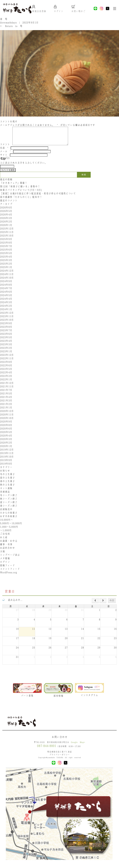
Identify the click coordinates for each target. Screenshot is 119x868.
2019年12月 (7, 453)
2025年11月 (7, 236)
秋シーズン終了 (9, 502)
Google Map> (78, 746)
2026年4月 (6, 218)
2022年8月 (6, 366)
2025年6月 (6, 253)
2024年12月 (7, 274)
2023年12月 (7, 317)
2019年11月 (7, 457)
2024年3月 (6, 306)
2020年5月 (6, 436)
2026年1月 (6, 229)
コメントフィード (10, 573)
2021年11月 (7, 390)
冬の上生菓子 (7, 478)
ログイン (5, 566)
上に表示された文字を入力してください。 (24, 167)
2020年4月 (6, 439)
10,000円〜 (6, 524)
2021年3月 (6, 404)
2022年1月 (6, 383)
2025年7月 (6, 250)
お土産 (4, 541)
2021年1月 (6, 411)
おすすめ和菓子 (9, 520)
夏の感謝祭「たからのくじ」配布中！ (21, 201)
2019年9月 (6, 464)
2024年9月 (6, 285)
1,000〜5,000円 (9, 531)
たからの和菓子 (9, 517)
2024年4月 (6, 302)
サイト (4, 159)
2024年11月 (7, 278)
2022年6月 (6, 369)
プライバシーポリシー (60, 759)
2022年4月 (6, 376)
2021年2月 (6, 408)
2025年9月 (6, 243)
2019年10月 (7, 460)
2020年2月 (6, 446)
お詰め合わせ (7, 552)
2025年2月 (6, 267)
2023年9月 (6, 327)
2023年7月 (6, 334)
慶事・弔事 (6, 548)
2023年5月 (6, 341)
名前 (4, 152)
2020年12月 (7, 415)
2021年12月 (7, 387)
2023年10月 (7, 324)
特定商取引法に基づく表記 (60, 756)
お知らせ (5, 474)
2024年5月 (6, 299)
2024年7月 (6, 292)
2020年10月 (7, 422)
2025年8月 (6, 246)
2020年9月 (6, 425)
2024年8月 (6, 288)
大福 (2, 555)
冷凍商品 (5, 495)
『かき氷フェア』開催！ (14, 187)
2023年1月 (6, 355)
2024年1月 (6, 313)
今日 (112, 604)
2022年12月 (7, 359)
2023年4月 (6, 345)
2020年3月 (6, 443)
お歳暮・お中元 (9, 545)
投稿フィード (7, 569)
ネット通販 (6, 492)
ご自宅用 (5, 538)
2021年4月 (6, 401)
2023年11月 (7, 320)
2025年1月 (6, 271)
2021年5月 (6, 397)
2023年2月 (6, 352)
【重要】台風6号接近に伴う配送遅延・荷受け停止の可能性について (38, 197)
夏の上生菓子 (7, 481)
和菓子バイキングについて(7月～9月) (22, 194)
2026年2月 (6, 225)
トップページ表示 (10, 559)
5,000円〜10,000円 (11, 527)
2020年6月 (6, 432)
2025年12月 (7, 232)
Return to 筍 (11, 26)
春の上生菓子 (7, 485)
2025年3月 (6, 264)
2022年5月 (6, 373)
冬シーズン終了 (9, 499)
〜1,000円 (6, 534)
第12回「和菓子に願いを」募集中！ (20, 190)
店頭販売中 (6, 513)
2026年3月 (6, 222)
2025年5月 (6, 257)
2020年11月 (7, 418)
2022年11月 (7, 362)
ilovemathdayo (8, 23)
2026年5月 (6, 215)
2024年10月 (7, 281)
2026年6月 (6, 211)
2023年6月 (6, 338)
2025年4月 (6, 260)
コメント (5, 148)
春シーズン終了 (9, 510)
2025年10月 (7, 239)
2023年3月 (6, 348)
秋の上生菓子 (7, 488)
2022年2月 (6, 380)
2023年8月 (6, 331)
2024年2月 (6, 310)
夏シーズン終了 (9, 506)
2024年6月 (6, 295)
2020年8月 (6, 429)
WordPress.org (8, 576)
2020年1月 (6, 450)
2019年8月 (6, 467)
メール (5, 155)
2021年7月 (6, 394)
